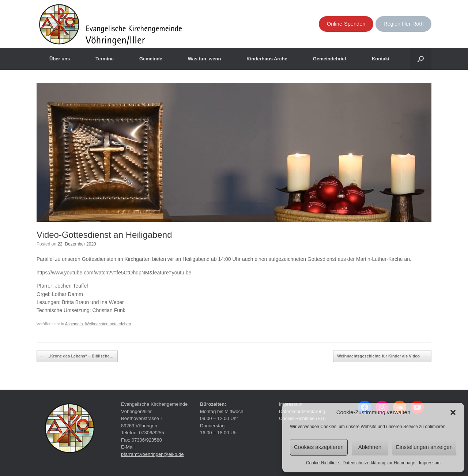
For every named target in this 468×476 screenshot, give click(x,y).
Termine (105, 59)
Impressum (430, 463)
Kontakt (381, 59)
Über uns (60, 59)
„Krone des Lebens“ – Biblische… (77, 356)
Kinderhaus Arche (267, 59)
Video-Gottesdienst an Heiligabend (104, 235)
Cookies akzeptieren (319, 447)
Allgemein (74, 324)
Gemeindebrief (330, 59)
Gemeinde (151, 59)
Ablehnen (370, 447)
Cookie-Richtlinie (322, 463)
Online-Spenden (346, 24)
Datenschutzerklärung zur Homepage (379, 463)
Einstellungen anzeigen (424, 447)
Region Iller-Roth (404, 24)
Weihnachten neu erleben (108, 324)
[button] (453, 412)
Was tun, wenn (205, 59)
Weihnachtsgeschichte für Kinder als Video (382, 356)
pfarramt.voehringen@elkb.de (152, 454)
